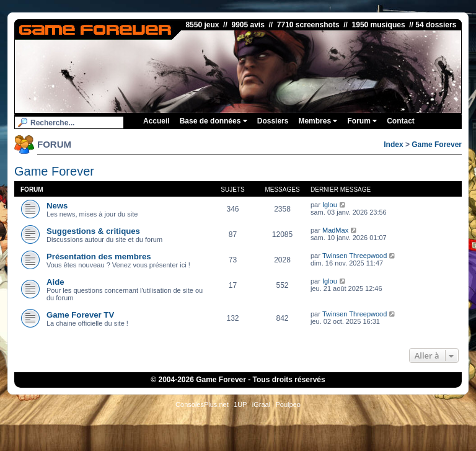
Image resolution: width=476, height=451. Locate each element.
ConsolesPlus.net (202, 404)
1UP (240, 404)
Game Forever (437, 145)
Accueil (156, 121)
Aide (55, 282)
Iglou (330, 205)
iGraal (261, 404)
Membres (318, 121)
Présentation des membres (99, 257)
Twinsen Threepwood (355, 256)
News (57, 206)
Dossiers (273, 121)
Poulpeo (288, 404)
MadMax (335, 230)
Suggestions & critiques (93, 231)
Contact (401, 121)
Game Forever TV (80, 315)
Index (393, 145)
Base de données (214, 121)
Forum (362, 121)
